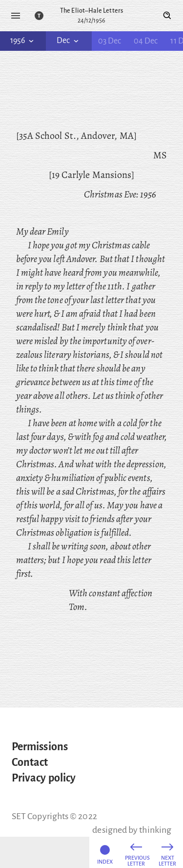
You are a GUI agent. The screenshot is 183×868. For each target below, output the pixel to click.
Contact (30, 762)
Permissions (40, 747)
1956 (23, 41)
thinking (155, 830)
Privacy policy (44, 778)
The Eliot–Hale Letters (91, 11)
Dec (69, 41)
